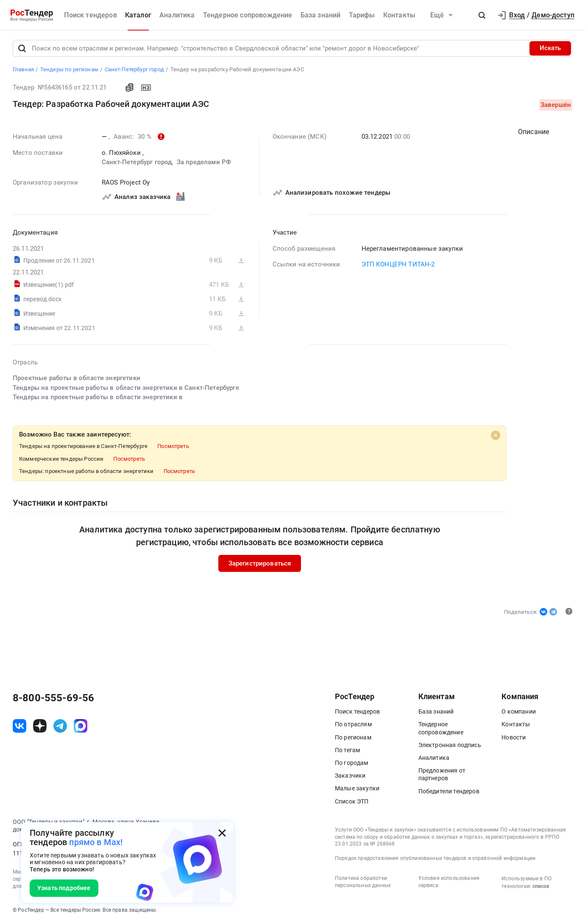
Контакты (399, 15)
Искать (550, 48)
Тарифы (362, 15)
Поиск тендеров (90, 15)
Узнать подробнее (64, 888)
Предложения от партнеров (442, 775)
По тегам (347, 750)
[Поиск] (22, 48)
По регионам (353, 737)
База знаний (321, 15)
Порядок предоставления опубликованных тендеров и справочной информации (435, 858)
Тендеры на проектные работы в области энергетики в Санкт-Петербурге (126, 388)
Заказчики (350, 776)
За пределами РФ (204, 162)
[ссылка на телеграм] (60, 726)
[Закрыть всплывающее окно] (222, 833)
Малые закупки (357, 789)
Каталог (138, 15)
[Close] (496, 435)
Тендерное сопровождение (248, 15)
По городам (352, 763)
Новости (514, 737)
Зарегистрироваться (260, 563)
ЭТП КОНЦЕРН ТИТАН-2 (398, 264)
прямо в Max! (96, 842)
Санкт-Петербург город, (138, 162)
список (541, 886)
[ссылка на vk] (19, 726)
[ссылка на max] (81, 726)
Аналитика (177, 15)
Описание (533, 132)
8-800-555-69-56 (53, 698)
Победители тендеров (449, 791)
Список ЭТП (352, 801)
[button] (482, 15)
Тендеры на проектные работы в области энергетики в (98, 397)
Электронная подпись (450, 745)
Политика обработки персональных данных (363, 882)
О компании (519, 712)
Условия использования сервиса (449, 882)
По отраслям (353, 725)
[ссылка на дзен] (40, 726)
